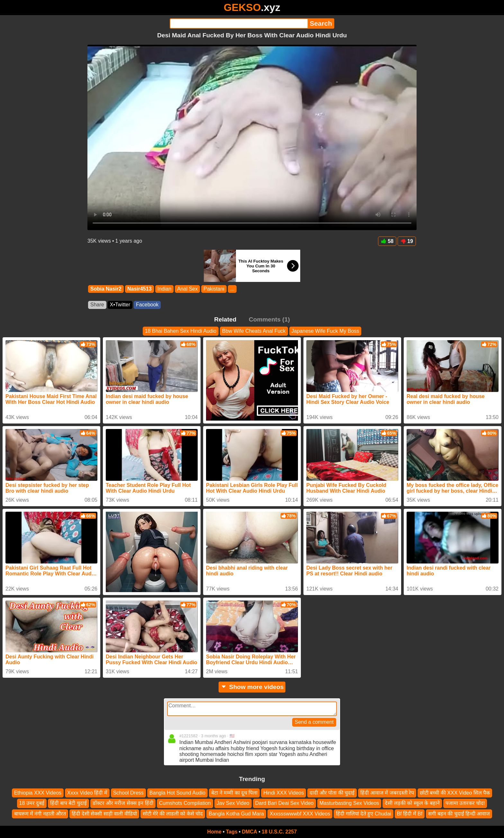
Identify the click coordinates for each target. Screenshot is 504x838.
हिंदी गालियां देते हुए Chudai (363, 814)
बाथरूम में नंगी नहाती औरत (40, 814)
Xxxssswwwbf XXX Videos (300, 814)
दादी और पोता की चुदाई (332, 793)
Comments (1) (269, 319)
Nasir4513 (139, 289)
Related (225, 319)
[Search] (239, 23)
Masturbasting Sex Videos (349, 803)
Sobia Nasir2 (106, 289)
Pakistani (214, 289)
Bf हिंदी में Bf (410, 814)
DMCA (249, 832)
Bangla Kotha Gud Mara (236, 814)
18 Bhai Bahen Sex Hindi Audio (181, 331)
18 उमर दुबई (32, 803)
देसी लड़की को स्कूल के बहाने (412, 803)
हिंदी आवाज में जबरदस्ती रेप (387, 793)
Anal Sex (187, 289)
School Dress (128, 793)
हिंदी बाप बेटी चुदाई (68, 803)
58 (387, 241)
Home (214, 832)
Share (97, 305)
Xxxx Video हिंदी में (87, 793)
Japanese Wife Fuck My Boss (325, 331)
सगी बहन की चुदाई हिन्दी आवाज (459, 814)
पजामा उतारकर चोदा (465, 803)
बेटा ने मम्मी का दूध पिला (234, 793)
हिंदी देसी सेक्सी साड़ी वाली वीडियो (104, 814)
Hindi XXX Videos (283, 793)
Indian (165, 289)
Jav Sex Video (233, 803)
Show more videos (252, 687)
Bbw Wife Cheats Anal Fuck (254, 331)
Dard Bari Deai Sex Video (284, 803)
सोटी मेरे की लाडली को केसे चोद (173, 814)
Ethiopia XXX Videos (38, 793)
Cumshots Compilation (185, 803)
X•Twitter (120, 305)
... (232, 289)
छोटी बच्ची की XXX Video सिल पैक (455, 793)
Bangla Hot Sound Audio (177, 793)
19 (407, 241)
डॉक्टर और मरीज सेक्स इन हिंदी (123, 803)
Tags (232, 832)
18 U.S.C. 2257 (279, 832)
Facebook (147, 305)
